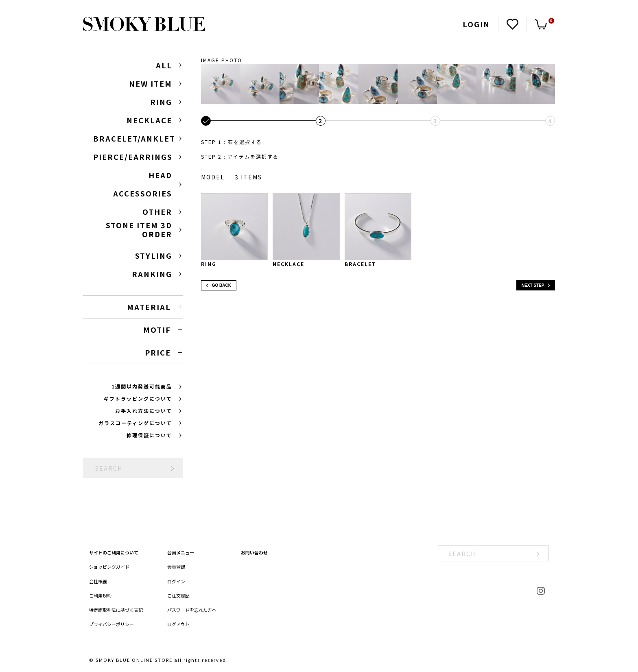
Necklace (288, 264)
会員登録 (176, 567)
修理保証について (149, 435)
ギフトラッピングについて (138, 398)
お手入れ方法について (144, 411)
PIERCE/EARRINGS (133, 157)
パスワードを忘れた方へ (192, 610)
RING (161, 102)
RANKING (152, 274)
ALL (164, 65)
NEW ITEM (151, 83)
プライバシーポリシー (111, 624)
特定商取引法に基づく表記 (116, 610)
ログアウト (178, 624)
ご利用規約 (100, 596)
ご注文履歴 (178, 596)
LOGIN (476, 24)
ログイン (176, 581)
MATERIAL (149, 307)
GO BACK (219, 285)
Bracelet (361, 264)
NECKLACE (149, 120)
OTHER (157, 212)
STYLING (154, 255)
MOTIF (157, 329)
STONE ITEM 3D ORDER (139, 230)
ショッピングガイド (109, 567)
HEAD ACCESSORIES (143, 184)
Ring (209, 264)
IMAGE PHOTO (222, 60)
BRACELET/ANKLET (134, 138)
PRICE (158, 352)
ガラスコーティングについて (135, 423)
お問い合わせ (254, 552)
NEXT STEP (536, 285)
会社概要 (98, 581)
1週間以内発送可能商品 (142, 386)
